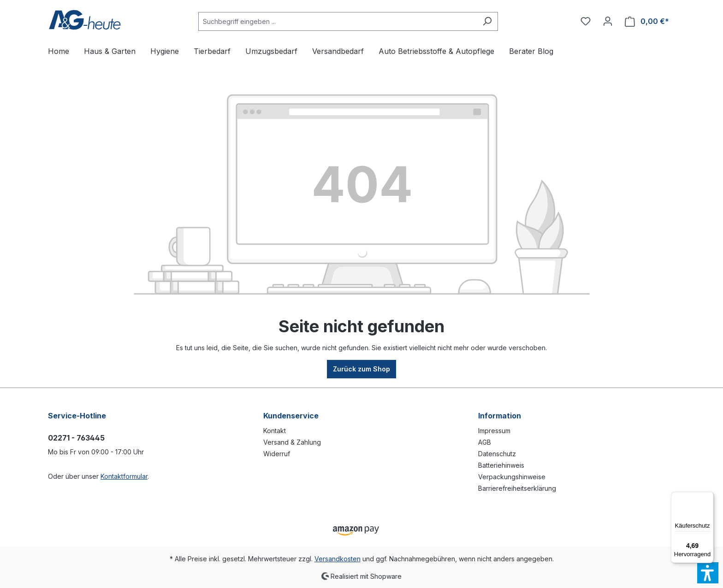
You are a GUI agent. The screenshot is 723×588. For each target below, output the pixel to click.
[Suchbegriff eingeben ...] (338, 21)
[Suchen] (487, 21)
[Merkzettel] (586, 21)
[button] (708, 573)
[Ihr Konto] (608, 21)
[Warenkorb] (647, 21)
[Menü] (708, 497)
